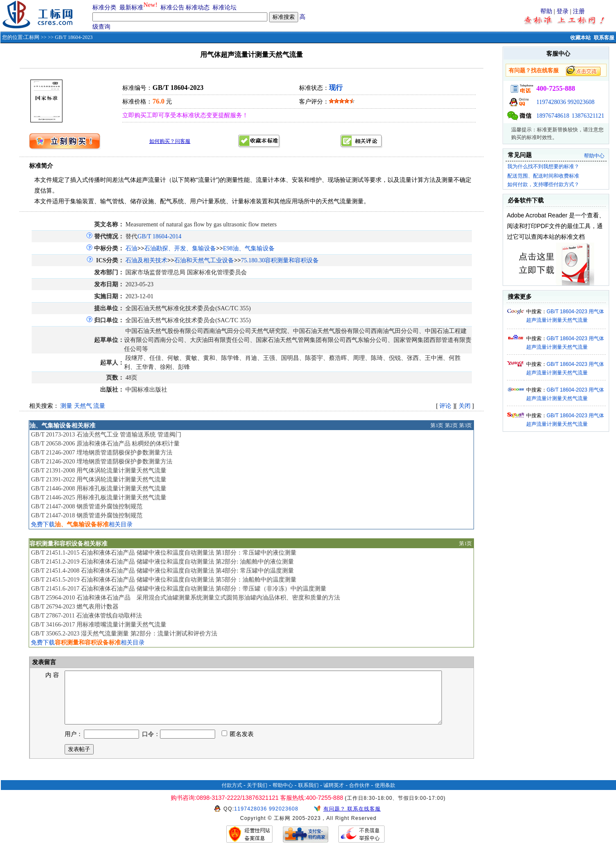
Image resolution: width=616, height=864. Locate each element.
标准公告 (172, 7)
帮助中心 (594, 156)
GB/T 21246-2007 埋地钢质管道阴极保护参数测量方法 (101, 453)
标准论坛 (225, 7)
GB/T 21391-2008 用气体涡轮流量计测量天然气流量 (98, 471)
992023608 (581, 102)
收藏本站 (580, 38)
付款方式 (232, 796)
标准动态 (198, 7)
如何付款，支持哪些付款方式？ (543, 184)
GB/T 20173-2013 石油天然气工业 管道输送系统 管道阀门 (106, 435)
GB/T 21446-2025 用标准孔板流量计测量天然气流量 (98, 497)
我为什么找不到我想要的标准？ (543, 166)
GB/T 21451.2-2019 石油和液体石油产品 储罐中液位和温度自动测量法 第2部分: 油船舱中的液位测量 (162, 562)
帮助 (546, 11)
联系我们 (308, 796)
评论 (445, 406)
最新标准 (131, 7)
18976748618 (553, 116)
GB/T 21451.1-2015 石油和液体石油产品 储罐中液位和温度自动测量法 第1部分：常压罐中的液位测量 (164, 553)
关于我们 (257, 796)
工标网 (32, 37)
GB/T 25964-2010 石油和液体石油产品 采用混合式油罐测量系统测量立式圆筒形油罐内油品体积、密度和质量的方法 (185, 598)
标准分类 (104, 7)
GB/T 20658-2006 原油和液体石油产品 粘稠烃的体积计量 (105, 444)
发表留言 (44, 662)
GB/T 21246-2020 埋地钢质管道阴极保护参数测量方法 (101, 462)
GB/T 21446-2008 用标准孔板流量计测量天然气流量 (98, 488)
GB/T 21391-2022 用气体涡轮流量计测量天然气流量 (98, 480)
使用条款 (385, 796)
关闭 (465, 406)
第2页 (451, 425)
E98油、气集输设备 (249, 248)
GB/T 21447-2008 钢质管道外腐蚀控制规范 (86, 506)
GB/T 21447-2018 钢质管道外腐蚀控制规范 (86, 515)
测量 (66, 406)
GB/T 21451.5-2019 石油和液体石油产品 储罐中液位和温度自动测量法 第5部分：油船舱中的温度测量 (164, 580)
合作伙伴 (359, 796)
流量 (99, 406)
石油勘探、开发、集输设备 (180, 248)
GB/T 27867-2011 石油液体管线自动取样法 (86, 616)
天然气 (83, 406)
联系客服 (604, 38)
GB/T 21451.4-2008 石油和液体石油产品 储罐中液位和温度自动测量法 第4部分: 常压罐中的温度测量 (162, 571)
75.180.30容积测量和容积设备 (280, 260)
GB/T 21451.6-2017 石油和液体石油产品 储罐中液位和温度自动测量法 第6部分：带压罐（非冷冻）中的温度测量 (179, 589)
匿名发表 (238, 744)
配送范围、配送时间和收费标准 (543, 176)
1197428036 (551, 102)
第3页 (465, 425)
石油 (131, 248)
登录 (563, 11)
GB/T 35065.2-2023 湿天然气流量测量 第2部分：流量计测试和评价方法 (124, 634)
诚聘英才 (334, 796)
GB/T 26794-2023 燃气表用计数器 (74, 607)
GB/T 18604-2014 (159, 236)
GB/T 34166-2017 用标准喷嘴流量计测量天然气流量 (98, 625)
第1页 (437, 425)
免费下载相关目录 (82, 524)
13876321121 (588, 116)
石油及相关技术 (146, 260)
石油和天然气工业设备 (204, 260)
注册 (579, 11)
